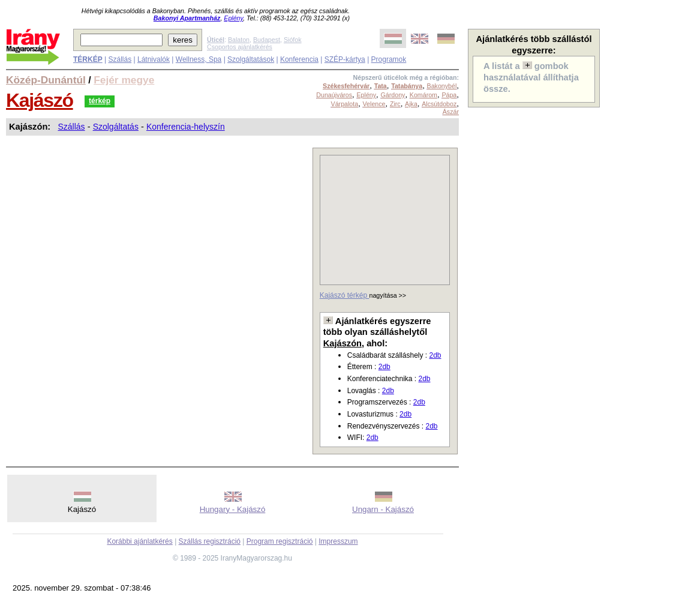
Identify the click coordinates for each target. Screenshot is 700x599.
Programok (389, 59)
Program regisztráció (280, 541)
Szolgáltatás (116, 127)
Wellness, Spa (199, 59)
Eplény (233, 18)
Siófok (293, 40)
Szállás (120, 59)
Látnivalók (154, 59)
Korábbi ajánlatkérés (139, 541)
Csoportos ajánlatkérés (240, 47)
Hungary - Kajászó (233, 509)
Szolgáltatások (251, 59)
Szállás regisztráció (210, 541)
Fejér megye (124, 80)
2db (435, 355)
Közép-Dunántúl (46, 80)
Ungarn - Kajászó (383, 509)
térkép (100, 101)
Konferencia (299, 59)
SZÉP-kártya (345, 59)
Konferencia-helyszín (186, 127)
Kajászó (40, 100)
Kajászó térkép (345, 295)
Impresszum (338, 541)
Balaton (239, 40)
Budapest (267, 40)
